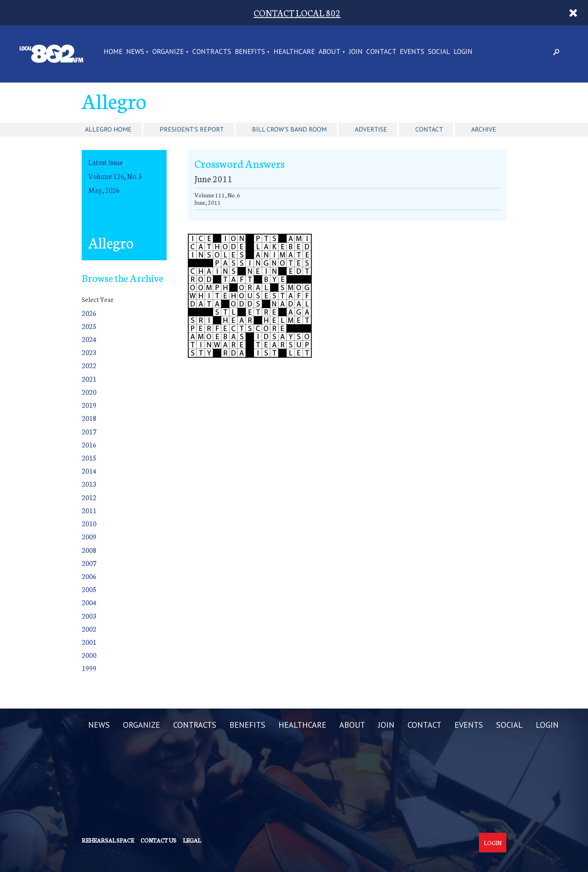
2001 (89, 642)
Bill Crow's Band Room (289, 129)
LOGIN (463, 52)
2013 (89, 484)
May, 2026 (104, 190)
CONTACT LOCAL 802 (297, 12)
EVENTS (412, 52)
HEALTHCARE (294, 52)
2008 (89, 550)
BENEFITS (250, 52)
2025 (89, 326)
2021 (89, 379)
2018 (89, 418)
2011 (89, 510)
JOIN (356, 52)
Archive (484, 129)
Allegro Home (108, 129)
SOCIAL (439, 52)
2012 (89, 497)
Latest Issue (106, 162)
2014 (89, 471)
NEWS (135, 52)
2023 (89, 352)
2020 (89, 392)
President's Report (192, 129)
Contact (429, 129)
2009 (89, 536)
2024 (89, 339)
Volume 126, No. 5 (115, 176)
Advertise (371, 129)
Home (113, 52)
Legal (192, 840)
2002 (89, 629)
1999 (89, 668)
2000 (89, 655)
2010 (89, 523)
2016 (89, 444)
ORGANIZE (168, 52)
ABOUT (330, 52)
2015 (89, 457)
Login (493, 843)
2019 (89, 405)
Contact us (158, 840)
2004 (89, 602)
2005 (89, 589)
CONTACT (381, 52)
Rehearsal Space (108, 840)
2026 (89, 313)
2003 (89, 616)
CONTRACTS (212, 52)
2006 (89, 576)
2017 (89, 431)
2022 (89, 365)
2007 (89, 563)
